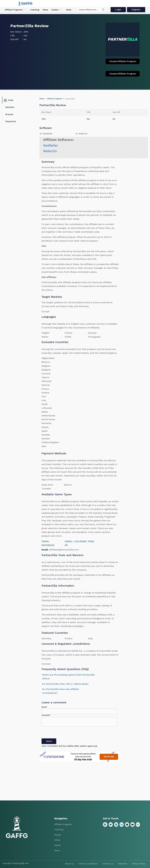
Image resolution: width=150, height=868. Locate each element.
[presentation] (63, 733)
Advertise (122, 864)
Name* (44, 707)
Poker (91, 541)
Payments (11, 121)
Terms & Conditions (88, 864)
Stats (69, 10)
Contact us (108, 864)
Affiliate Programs (13, 10)
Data (9, 100)
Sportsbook (48, 545)
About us (69, 864)
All (66, 545)
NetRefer (51, 145)
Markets (10, 107)
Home (42, 99)
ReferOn (50, 151)
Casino (45, 541)
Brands (9, 114)
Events (58, 845)
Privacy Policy (138, 864)
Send (49, 741)
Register (136, 9)
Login (118, 9)
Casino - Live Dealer (76, 541)
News (45, 10)
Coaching (35, 10)
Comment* (46, 715)
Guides (55, 10)
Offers (57, 840)
